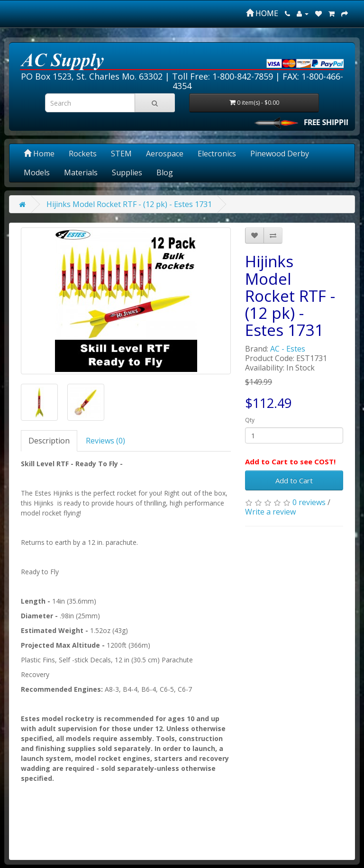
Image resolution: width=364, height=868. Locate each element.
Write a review (270, 512)
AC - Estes (288, 349)
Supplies (127, 172)
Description (49, 441)
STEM (121, 154)
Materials (81, 172)
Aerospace (165, 154)
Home (39, 154)
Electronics (217, 154)
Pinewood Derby (280, 154)
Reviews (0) (105, 441)
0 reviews (309, 502)
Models (37, 172)
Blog (165, 172)
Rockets (83, 154)
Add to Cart (294, 480)
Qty (250, 420)
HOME (262, 13)
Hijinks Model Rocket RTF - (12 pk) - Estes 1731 (129, 204)
